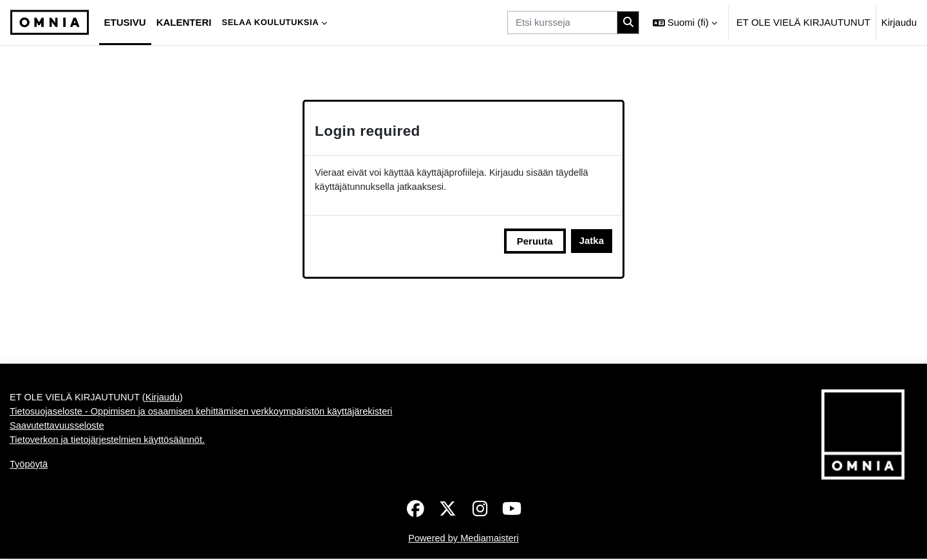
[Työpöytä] (50, 23)
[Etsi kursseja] (562, 23)
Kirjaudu (899, 22)
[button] (685, 23)
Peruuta (535, 242)
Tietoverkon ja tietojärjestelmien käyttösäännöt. (110, 443)
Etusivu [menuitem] (125, 22)
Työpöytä (29, 467)
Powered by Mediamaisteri (464, 539)
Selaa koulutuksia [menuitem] (270, 22)
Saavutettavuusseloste (58, 428)
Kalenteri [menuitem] (184, 22)
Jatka (592, 242)
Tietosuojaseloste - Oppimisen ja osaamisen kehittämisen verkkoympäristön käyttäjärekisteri (207, 414)
